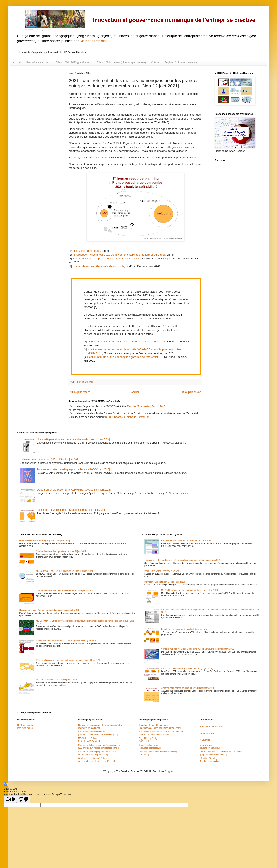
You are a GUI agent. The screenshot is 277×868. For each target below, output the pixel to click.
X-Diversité (205, 740)
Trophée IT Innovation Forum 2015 (146, 406)
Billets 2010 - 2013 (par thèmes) (74, 62)
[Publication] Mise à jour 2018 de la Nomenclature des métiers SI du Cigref (120, 255)
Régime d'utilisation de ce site (181, 62)
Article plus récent (80, 392)
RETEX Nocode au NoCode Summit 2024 (128, 417)
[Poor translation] (24, 799)
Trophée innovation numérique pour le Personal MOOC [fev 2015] (73, 469)
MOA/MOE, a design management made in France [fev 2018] (190, 590)
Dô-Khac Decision (94, 41)
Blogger (169, 771)
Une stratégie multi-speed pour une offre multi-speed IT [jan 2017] (73, 439)
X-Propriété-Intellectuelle (211, 727)
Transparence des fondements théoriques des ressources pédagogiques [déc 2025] (183, 560)
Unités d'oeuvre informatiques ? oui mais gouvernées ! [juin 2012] (66, 641)
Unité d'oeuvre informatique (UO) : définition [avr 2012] (50, 460)
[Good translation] (10, 799)
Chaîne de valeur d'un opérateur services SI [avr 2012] (61, 551)
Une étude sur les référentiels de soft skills (98, 266)
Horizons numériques (87, 251)
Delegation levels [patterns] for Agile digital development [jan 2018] (74, 490)
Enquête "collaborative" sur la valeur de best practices (186, 541)
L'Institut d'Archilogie (209, 758)
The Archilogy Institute (210, 761)
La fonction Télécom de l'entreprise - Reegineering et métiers (124, 342)
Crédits (155, 62)
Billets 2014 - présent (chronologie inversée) (121, 62)
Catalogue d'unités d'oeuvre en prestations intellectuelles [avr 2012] (51, 610)
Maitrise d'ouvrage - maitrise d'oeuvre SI (163, 571)
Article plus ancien (191, 392)
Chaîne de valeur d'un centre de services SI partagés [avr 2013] (66, 591)
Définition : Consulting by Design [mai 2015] (165, 582)
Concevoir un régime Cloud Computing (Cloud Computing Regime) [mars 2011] (198, 649)
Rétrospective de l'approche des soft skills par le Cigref (106, 258)
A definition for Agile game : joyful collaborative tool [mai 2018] (71, 510)
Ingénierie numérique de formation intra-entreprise (184, 629)
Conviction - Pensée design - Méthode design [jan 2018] (187, 668)
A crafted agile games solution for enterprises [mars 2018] (188, 688)
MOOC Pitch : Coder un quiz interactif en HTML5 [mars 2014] (65, 571)
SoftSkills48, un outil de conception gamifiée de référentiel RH (125, 357)
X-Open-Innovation (208, 733)
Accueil (17, 62)
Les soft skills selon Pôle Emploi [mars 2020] (57, 680)
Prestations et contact (38, 62)
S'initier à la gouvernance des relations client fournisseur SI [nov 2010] (69, 660)
